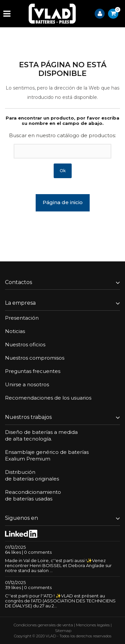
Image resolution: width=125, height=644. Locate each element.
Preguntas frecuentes (33, 371)
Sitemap (63, 631)
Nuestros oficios (25, 344)
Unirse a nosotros (27, 384)
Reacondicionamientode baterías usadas (33, 495)
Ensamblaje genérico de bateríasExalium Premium (47, 455)
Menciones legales (93, 625)
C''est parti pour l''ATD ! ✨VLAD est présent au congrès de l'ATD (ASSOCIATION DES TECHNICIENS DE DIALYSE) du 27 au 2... (60, 601)
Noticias (15, 331)
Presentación (22, 318)
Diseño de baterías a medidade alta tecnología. (41, 435)
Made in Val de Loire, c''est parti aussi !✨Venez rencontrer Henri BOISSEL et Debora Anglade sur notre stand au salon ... (58, 565)
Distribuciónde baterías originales (32, 475)
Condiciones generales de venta (43, 625)
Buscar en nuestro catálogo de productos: (62, 135)
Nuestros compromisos (35, 358)
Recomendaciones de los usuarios (48, 398)
